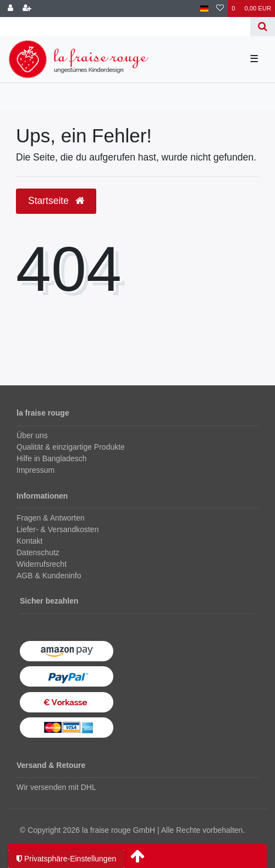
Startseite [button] (56, 201)
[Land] (204, 9)
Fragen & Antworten (51, 518)
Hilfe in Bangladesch (52, 458)
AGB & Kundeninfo (49, 576)
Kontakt (29, 541)
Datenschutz (38, 552)
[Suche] (263, 27)
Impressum (35, 470)
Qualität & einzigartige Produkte (71, 447)
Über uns (32, 435)
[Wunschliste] (220, 9)
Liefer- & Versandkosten (57, 529)
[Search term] (125, 27)
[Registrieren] (27, 9)
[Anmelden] (10, 9)
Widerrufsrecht (42, 564)
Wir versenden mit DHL (56, 787)
